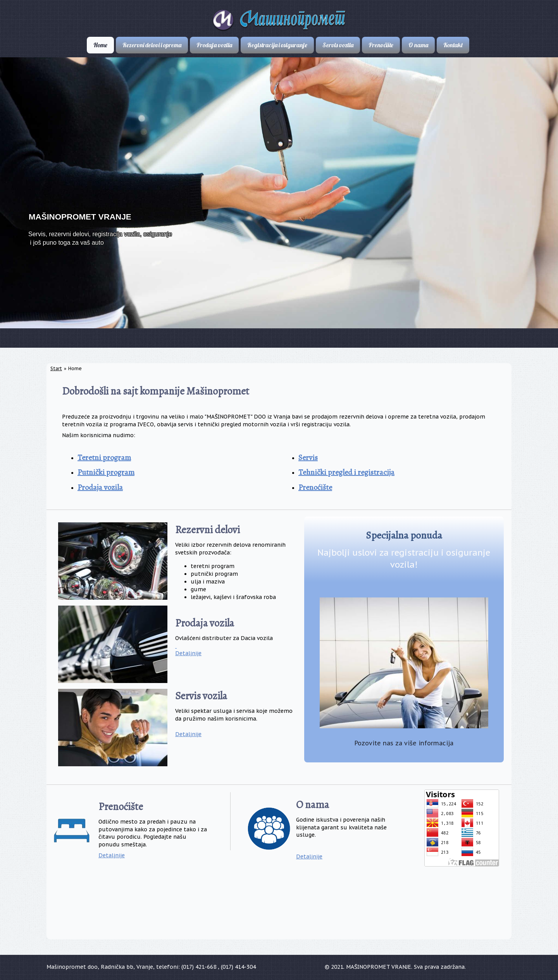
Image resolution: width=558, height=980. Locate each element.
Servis (308, 457)
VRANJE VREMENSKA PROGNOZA (279, 908)
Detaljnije (188, 653)
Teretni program (104, 457)
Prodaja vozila (100, 487)
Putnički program (106, 472)
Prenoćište (315, 487)
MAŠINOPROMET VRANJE (80, 217)
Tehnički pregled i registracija (346, 472)
